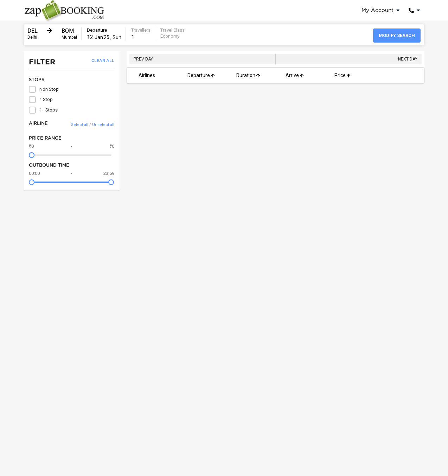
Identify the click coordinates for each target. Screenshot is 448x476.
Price (343, 75)
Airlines (147, 75)
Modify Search (397, 35)
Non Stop (44, 89)
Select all (80, 125)
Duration (248, 75)
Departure (201, 75)
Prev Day (143, 59)
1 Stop (41, 100)
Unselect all (103, 125)
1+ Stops (43, 110)
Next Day (408, 59)
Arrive (295, 75)
